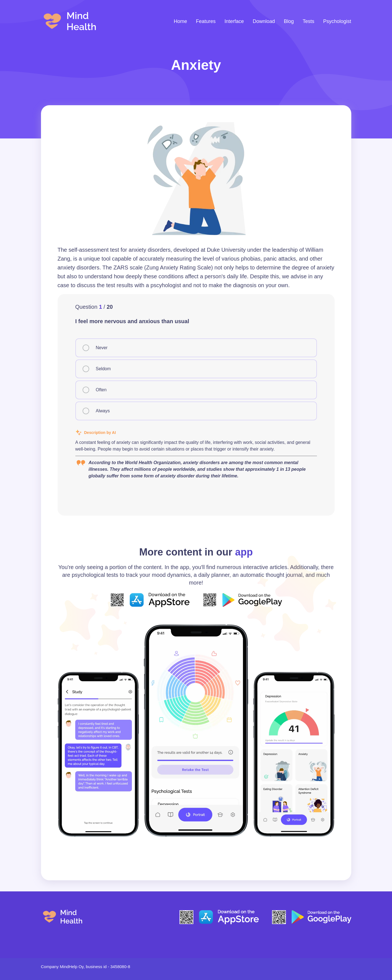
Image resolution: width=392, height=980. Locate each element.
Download (264, 21)
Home (180, 21)
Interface (234, 21)
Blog (289, 21)
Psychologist (337, 21)
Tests (308, 21)
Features (206, 21)
